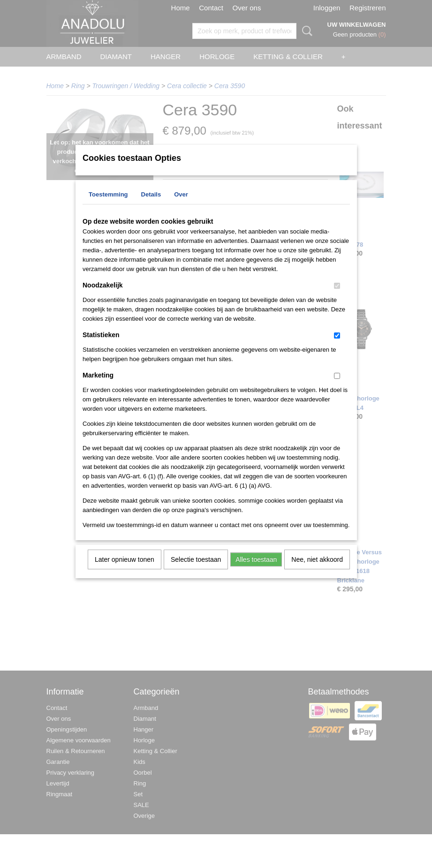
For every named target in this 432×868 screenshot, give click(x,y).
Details (151, 207)
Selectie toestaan (196, 572)
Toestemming (108, 207)
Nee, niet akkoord (317, 572)
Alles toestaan (256, 572)
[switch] (337, 298)
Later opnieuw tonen (125, 572)
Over (181, 207)
